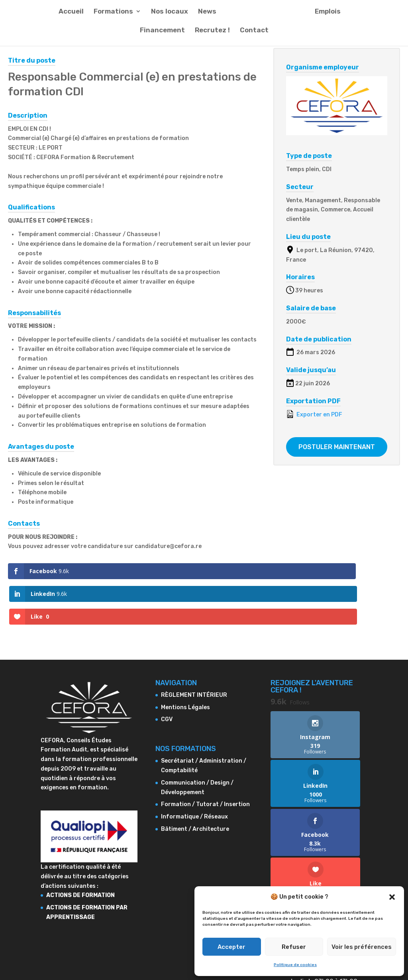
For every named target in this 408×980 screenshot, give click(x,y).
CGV (167, 674)
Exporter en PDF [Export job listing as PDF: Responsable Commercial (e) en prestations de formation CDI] (314, 414)
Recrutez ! (212, 35)
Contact (254, 35)
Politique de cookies (295, 965)
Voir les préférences (362, 947)
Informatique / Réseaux (194, 772)
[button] (392, 897)
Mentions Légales (185, 662)
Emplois (327, 17)
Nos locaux (170, 17)
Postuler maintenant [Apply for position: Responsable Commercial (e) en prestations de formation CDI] (337, 447)
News (208, 17)
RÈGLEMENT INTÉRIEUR (194, 650)
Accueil (72, 17)
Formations (114, 17)
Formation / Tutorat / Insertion (205, 759)
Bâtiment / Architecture (195, 784)
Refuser (294, 947)
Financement (162, 35)
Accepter (231, 947)
